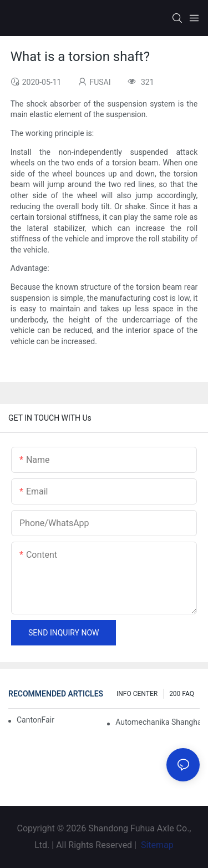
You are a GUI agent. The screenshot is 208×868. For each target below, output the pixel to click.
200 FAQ (182, 694)
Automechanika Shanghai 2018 (158, 722)
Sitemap (156, 845)
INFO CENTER (137, 694)
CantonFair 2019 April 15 (36, 720)
